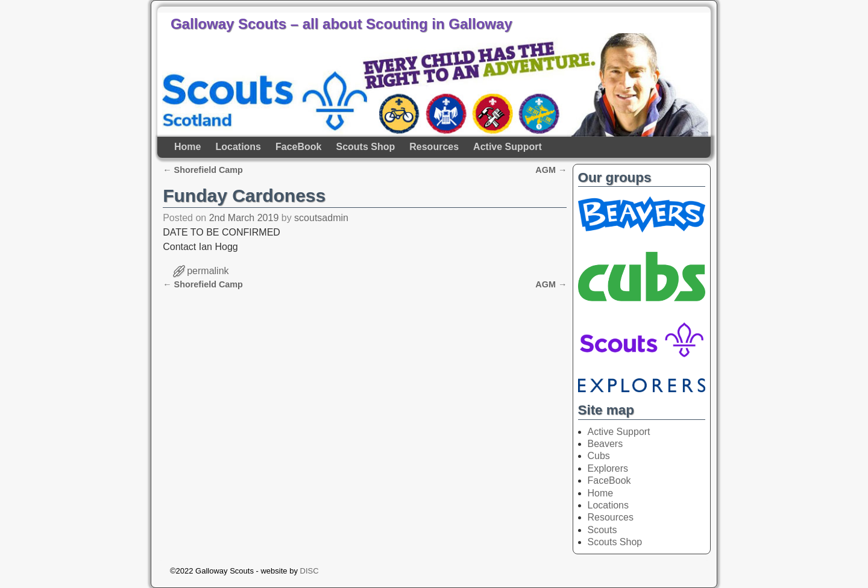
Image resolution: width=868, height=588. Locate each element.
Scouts (602, 530)
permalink (208, 271)
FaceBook (298, 147)
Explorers (608, 468)
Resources (434, 147)
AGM (551, 170)
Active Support (508, 147)
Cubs (599, 456)
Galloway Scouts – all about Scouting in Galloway (341, 24)
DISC (310, 571)
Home (187, 147)
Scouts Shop (365, 147)
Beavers (605, 444)
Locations (238, 147)
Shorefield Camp (203, 170)
